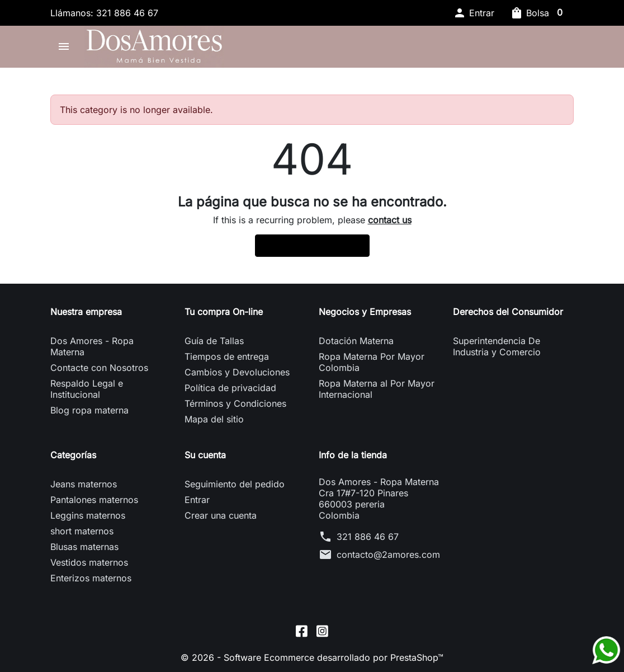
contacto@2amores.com (388, 554)
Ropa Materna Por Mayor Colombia (372, 362)
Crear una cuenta (221, 515)
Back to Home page (312, 246)
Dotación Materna (356, 341)
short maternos (82, 531)
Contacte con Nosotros (99, 368)
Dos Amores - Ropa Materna (92, 346)
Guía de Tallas (214, 341)
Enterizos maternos (91, 578)
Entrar (197, 500)
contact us (390, 220)
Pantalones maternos (94, 500)
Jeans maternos (84, 484)
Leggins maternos (88, 515)
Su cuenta (205, 455)
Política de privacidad (230, 388)
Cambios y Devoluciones (237, 372)
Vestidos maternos (89, 562)
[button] (474, 13)
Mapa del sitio (214, 419)
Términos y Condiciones (235, 403)
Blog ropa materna (89, 410)
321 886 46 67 (368, 537)
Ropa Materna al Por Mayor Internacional (377, 389)
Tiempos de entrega (227, 356)
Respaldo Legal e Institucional (87, 389)
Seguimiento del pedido (235, 484)
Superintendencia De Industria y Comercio (497, 346)
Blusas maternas (84, 547)
